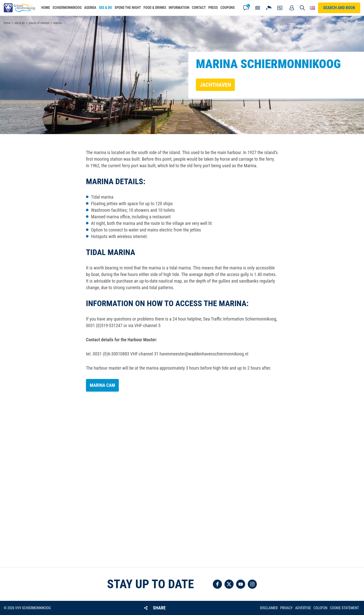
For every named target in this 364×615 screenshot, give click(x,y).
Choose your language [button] (313, 8)
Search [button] (302, 8)
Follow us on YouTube (241, 584)
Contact (246, 8)
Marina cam (102, 385)
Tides (258, 8)
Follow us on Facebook (217, 584)
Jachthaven (215, 85)
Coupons (280, 8)
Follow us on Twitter (229, 584)
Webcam (269, 8)
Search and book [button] (339, 8)
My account (292, 8)
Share (159, 608)
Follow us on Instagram (252, 584)
